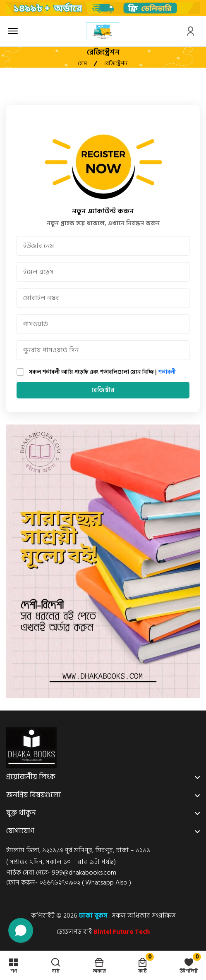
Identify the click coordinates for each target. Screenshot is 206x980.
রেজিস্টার (103, 390)
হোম (82, 63)
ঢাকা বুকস (93, 916)
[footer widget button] (103, 777)
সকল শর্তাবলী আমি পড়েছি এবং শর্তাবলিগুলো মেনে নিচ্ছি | (102, 372)
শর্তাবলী (167, 372)
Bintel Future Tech (122, 932)
